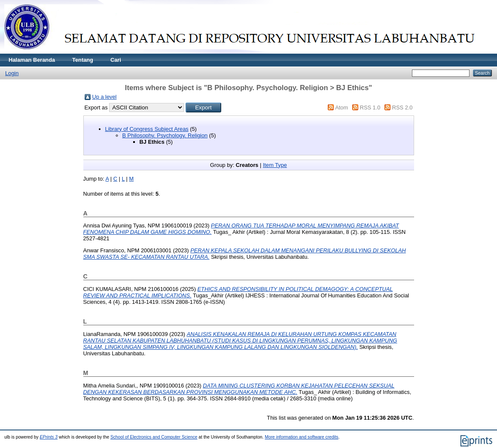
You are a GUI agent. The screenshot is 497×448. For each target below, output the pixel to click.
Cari (116, 60)
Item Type (275, 165)
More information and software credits (301, 437)
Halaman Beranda (32, 60)
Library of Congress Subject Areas (147, 129)
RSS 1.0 (370, 107)
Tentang (83, 60)
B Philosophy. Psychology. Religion (165, 135)
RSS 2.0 (402, 107)
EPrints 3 (49, 437)
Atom (341, 107)
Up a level (105, 97)
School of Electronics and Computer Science (154, 437)
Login (12, 73)
